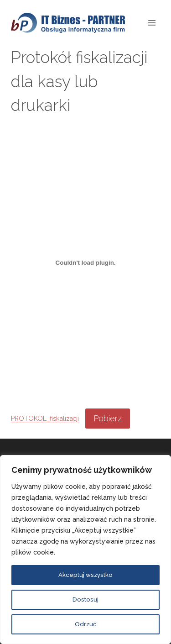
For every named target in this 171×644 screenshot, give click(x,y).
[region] (85, 550)
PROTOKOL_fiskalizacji (45, 419)
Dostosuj (85, 600)
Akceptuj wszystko (85, 575)
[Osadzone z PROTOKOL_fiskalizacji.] (85, 262)
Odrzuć (85, 624)
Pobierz (108, 418)
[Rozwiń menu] (152, 23)
